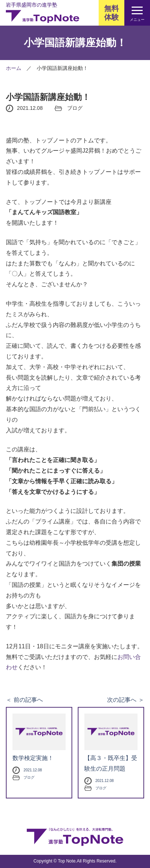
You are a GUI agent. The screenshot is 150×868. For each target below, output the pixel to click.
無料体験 (111, 13)
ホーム (14, 68)
